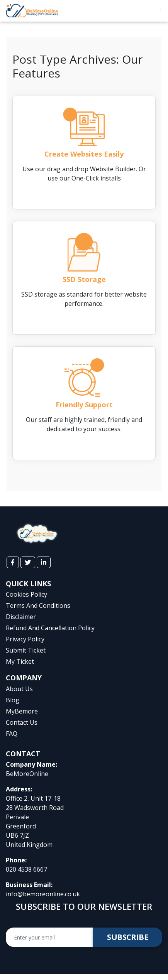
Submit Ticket (26, 650)
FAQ (12, 734)
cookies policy (26, 594)
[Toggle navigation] (161, 11)
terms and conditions (38, 606)
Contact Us (22, 722)
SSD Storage (84, 279)
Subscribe (127, 937)
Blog (13, 700)
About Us (19, 689)
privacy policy (25, 639)
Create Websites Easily (84, 154)
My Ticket (20, 661)
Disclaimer (21, 617)
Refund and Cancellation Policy (50, 628)
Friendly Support (84, 405)
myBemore (22, 711)
